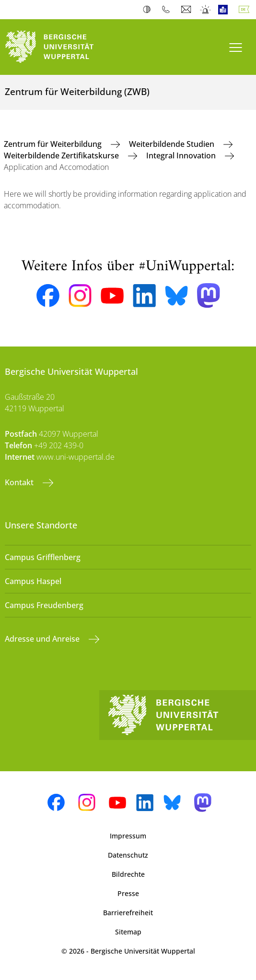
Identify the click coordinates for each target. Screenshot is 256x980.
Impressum (128, 836)
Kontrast (149, 10)
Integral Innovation (182, 155)
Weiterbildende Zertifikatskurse (62, 155)
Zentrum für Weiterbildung (54, 144)
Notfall (206, 10)
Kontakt (20, 482)
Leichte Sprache (225, 10)
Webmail (187, 10)
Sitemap (128, 932)
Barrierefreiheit (128, 913)
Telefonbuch (168, 10)
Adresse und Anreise (43, 639)
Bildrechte (128, 874)
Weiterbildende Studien (173, 144)
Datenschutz (128, 855)
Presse (128, 893)
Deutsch (246, 10)
